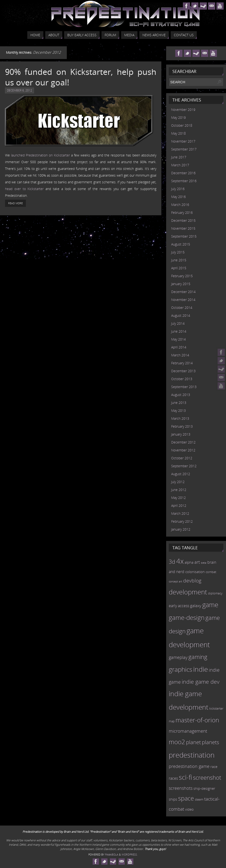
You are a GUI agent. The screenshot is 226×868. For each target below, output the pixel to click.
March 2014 (180, 355)
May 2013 (178, 410)
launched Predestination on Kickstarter (40, 155)
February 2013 (182, 426)
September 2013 (184, 387)
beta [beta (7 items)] (204, 563)
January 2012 (181, 529)
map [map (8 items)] (172, 721)
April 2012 (179, 506)
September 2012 (184, 466)
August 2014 (181, 315)
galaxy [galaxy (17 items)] (196, 605)
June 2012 (179, 490)
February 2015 (182, 276)
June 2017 (179, 157)
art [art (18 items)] (197, 562)
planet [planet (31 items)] (193, 742)
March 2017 (180, 165)
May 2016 (178, 197)
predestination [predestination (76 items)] (192, 755)
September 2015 (184, 236)
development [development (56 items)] (188, 592)
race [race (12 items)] (214, 766)
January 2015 (181, 284)
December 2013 (183, 371)
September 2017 (184, 149)
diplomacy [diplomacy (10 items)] (215, 593)
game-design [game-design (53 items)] (187, 617)
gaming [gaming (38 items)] (198, 657)
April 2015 (179, 268)
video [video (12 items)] (189, 809)
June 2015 (179, 260)
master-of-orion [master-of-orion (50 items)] (197, 720)
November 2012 (183, 450)
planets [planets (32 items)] (210, 742)
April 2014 (179, 347)
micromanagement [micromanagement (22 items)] (188, 731)
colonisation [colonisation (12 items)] (195, 572)
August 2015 (181, 244)
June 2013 (179, 403)
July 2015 (178, 252)
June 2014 (179, 331)
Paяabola (112, 854)
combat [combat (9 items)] (211, 572)
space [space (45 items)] (186, 798)
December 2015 (183, 220)
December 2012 (183, 442)
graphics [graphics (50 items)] (181, 669)
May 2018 (178, 133)
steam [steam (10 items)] (199, 799)
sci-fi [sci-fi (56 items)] (185, 777)
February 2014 (182, 363)
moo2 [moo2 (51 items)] (177, 742)
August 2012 (181, 474)
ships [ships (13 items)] (173, 799)
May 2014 (178, 339)
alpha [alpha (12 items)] (189, 562)
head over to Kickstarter (24, 189)
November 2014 (183, 300)
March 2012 (180, 513)
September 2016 (184, 181)
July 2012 (178, 482)
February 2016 (182, 213)
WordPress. (130, 854)
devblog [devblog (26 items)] (192, 581)
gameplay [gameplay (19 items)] (178, 657)
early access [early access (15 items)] (179, 606)
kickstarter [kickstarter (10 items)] (216, 708)
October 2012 (182, 458)
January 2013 (181, 434)
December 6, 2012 (20, 90)
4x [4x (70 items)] (180, 561)
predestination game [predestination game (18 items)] (189, 766)
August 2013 (181, 395)
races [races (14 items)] (173, 778)
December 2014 (183, 292)
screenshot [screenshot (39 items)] (207, 777)
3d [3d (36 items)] (172, 562)
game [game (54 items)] (210, 605)
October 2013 (182, 379)
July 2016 (178, 189)
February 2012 (182, 521)
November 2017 (183, 141)
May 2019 (178, 117)
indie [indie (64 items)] (201, 669)
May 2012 (178, 498)
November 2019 (183, 110)
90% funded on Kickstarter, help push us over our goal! (81, 77)
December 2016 (183, 173)
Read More (15, 203)
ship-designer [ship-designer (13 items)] (204, 788)
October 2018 (182, 125)
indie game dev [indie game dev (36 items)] (201, 682)
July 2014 (178, 323)
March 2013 (180, 418)
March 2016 (180, 205)
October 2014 (182, 308)
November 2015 (183, 228)
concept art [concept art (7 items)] (175, 581)
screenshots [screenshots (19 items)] (181, 788)
